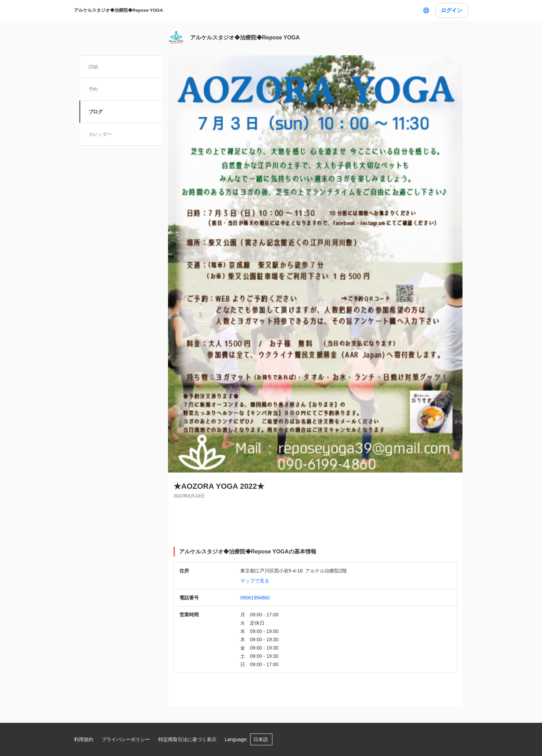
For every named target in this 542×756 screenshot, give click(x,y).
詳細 (94, 67)
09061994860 (255, 598)
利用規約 (84, 739)
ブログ (96, 112)
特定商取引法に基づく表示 (187, 739)
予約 (94, 89)
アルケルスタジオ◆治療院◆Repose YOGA (119, 10)
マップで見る (255, 581)
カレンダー (101, 134)
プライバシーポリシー (126, 739)
